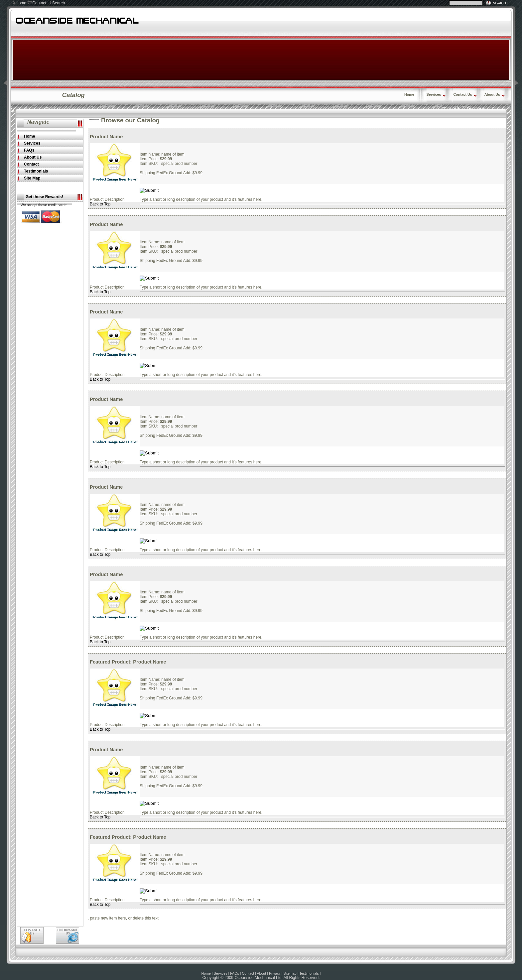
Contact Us (462, 94)
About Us (492, 94)
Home (21, 3)
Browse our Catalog (130, 120)
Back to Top (100, 204)
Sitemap (290, 973)
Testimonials (36, 171)
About (261, 973)
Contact (39, 3)
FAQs (29, 150)
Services (434, 94)
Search (59, 3)
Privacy (275, 973)
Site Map (32, 178)
